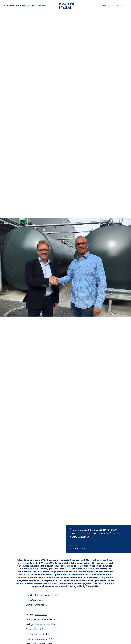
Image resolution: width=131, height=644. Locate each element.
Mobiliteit (42, 6)
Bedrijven (9, 6)
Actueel (112, 6)
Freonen (103, 6)
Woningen (21, 6)
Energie (31, 6)
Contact (121, 6)
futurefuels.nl (41, 615)
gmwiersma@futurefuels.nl (43, 624)
